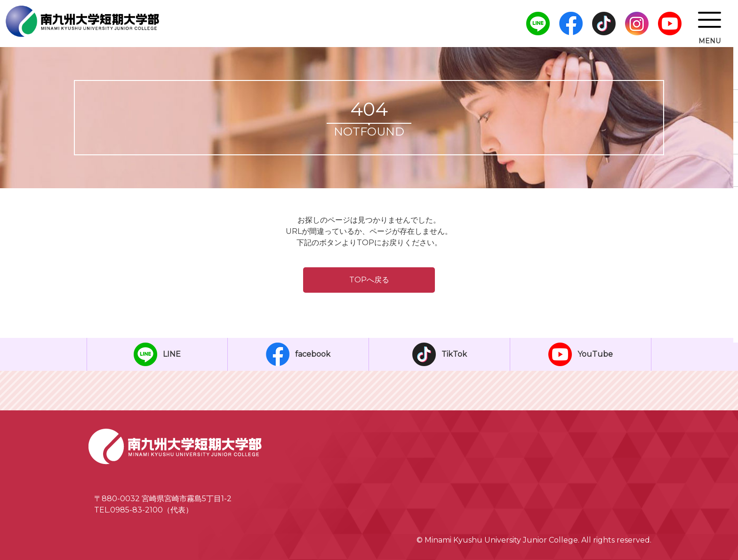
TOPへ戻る (369, 280)
